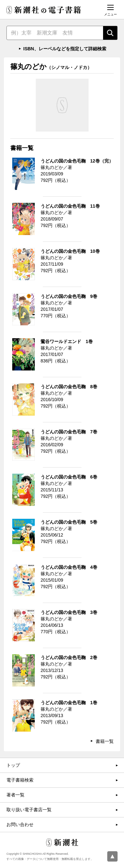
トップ (13, 765)
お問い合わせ (20, 824)
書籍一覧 (105, 741)
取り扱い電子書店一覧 (29, 810)
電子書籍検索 (20, 780)
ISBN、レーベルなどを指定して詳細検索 (65, 49)
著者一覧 (15, 795)
